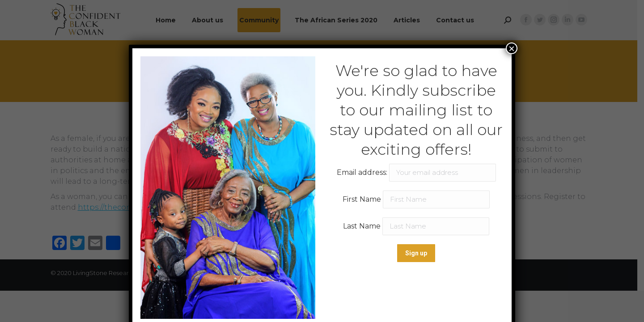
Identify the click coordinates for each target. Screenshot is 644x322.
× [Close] (512, 48)
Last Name (362, 226)
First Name (362, 199)
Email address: (416, 172)
